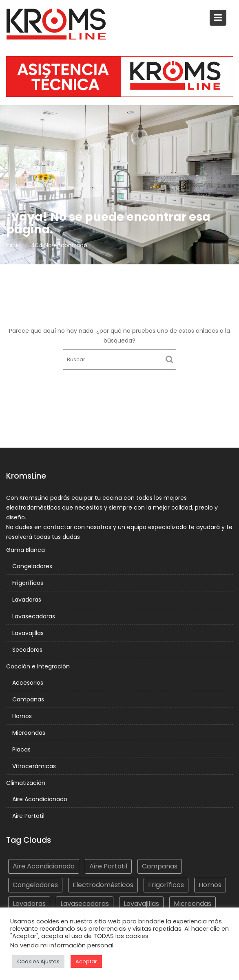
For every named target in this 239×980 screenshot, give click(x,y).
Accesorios (28, 683)
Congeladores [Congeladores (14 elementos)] (36, 885)
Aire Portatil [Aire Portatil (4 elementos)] (108, 866)
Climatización (27, 782)
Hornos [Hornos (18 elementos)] (209, 885)
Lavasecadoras (34, 617)
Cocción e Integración (39, 666)
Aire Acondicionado (40, 798)
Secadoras (28, 650)
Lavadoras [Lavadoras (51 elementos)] (30, 903)
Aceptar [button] (86, 961)
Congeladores (33, 567)
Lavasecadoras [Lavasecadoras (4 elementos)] (85, 903)
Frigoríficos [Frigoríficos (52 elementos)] (165, 885)
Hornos (23, 716)
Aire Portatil (29, 815)
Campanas (29, 699)
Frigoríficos (28, 584)
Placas (22, 749)
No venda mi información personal (62, 945)
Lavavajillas (29, 633)
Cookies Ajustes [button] (38, 961)
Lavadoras (27, 600)
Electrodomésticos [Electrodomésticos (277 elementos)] (103, 885)
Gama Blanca (27, 551)
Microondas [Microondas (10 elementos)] (192, 903)
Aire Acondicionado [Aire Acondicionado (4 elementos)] (44, 866)
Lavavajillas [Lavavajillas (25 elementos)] (141, 903)
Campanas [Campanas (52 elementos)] (159, 866)
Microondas (29, 732)
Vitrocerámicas (35, 765)
